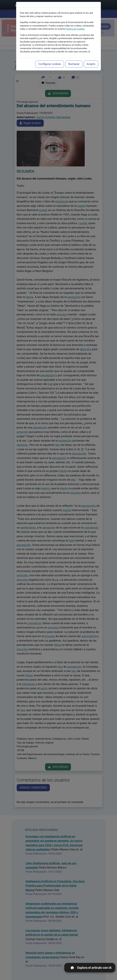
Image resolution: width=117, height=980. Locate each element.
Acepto (91, 64)
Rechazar (74, 64)
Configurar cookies (50, 64)
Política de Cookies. (75, 29)
